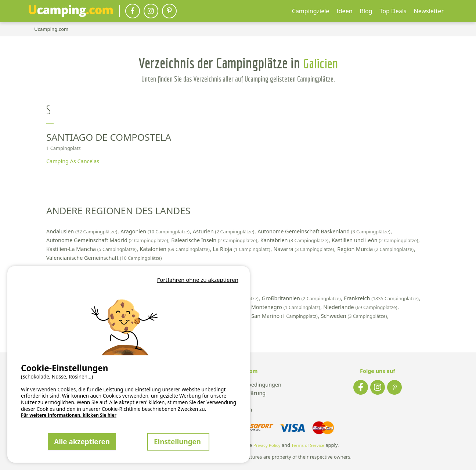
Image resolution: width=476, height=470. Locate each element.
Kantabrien (295, 240)
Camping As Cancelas (73, 161)
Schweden (355, 316)
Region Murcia (376, 249)
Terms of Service (308, 445)
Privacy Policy (267, 445)
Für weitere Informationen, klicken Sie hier (69, 415)
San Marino (285, 316)
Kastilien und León (376, 240)
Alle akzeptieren (82, 442)
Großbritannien (302, 298)
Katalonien (176, 249)
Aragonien (156, 231)
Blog (366, 11)
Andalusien (82, 231)
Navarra (305, 249)
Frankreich (382, 298)
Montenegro (286, 307)
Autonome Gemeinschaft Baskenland (324, 231)
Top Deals (393, 11)
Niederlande (361, 307)
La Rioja (242, 249)
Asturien (224, 231)
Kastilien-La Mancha (92, 249)
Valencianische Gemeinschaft (104, 258)
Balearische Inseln (215, 240)
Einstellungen (178, 442)
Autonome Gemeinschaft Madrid (108, 240)
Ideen (344, 11)
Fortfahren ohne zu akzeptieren (198, 280)
